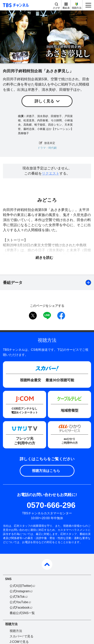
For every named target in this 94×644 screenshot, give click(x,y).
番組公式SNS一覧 (22, 613)
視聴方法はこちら (46, 471)
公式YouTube (19, 602)
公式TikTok (17, 597)
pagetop (47, 564)
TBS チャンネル (15, 5)
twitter (33, 316)
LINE (47, 316)
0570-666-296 (51, 505)
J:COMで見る (19, 642)
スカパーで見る (21, 636)
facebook (61, 316)
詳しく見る (44, 101)
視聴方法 (77, 8)
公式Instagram (20, 591)
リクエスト (51, 173)
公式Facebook (20, 608)
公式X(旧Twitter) (21, 586)
